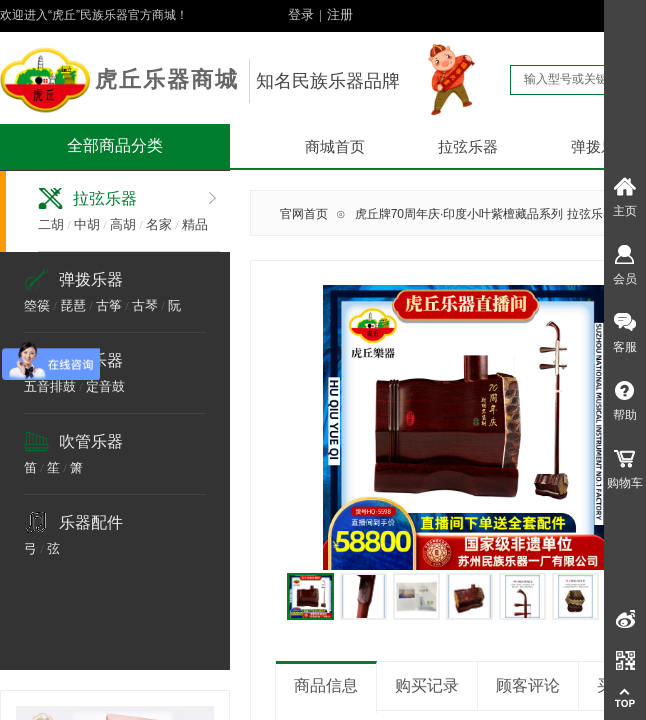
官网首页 (304, 214)
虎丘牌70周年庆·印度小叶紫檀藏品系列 (459, 214)
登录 (301, 14)
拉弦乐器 (468, 147)
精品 (195, 224)
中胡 (87, 224)
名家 (159, 224)
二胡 (51, 224)
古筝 (109, 305)
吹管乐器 (91, 441)
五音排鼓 (50, 386)
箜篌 (37, 305)
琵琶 (73, 305)
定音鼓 (105, 386)
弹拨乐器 (91, 279)
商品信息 (326, 685)
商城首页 (335, 147)
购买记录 (427, 685)
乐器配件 (91, 522)
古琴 (145, 305)
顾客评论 (528, 685)
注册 (340, 14)
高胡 (123, 224)
